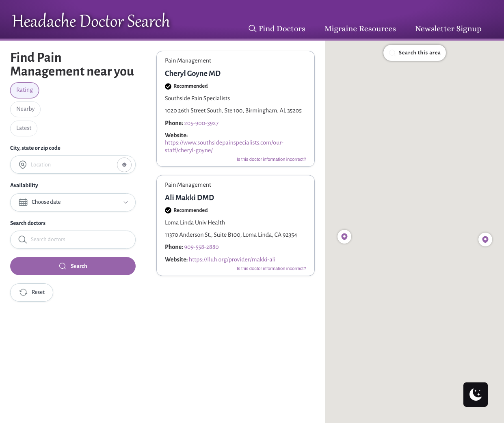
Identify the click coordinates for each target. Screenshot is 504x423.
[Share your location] (124, 165)
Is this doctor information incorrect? (271, 160)
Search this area (415, 53)
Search (73, 266)
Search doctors (28, 223)
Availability (24, 185)
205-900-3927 (202, 123)
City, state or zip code (35, 148)
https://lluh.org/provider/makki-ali (232, 260)
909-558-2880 (202, 247)
